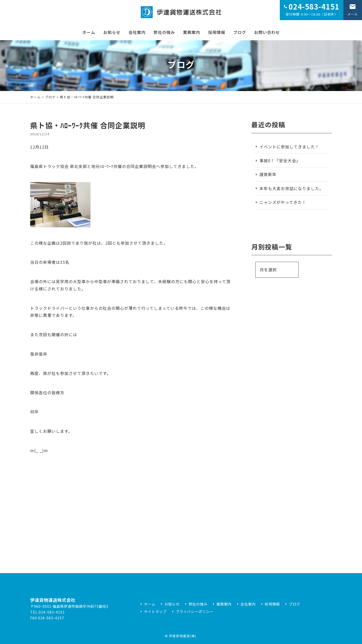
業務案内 (192, 32)
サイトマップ (155, 611)
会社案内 (137, 32)
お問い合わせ (267, 32)
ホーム (89, 32)
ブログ (240, 32)
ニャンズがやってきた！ (283, 202)
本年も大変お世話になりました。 (291, 188)
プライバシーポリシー (195, 611)
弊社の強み (164, 32)
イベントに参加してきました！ (289, 147)
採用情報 (217, 32)
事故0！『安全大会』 (280, 160)
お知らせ (112, 32)
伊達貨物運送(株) (183, 636)
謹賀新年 (268, 174)
